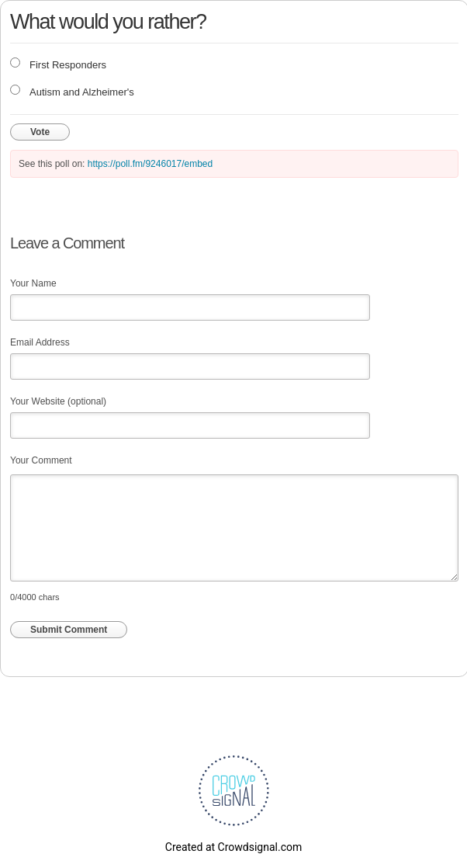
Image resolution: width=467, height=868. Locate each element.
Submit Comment (69, 630)
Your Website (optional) (58, 401)
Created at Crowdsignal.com (233, 847)
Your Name (33, 283)
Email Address (40, 342)
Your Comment (41, 460)
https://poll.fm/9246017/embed (150, 164)
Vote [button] (40, 132)
